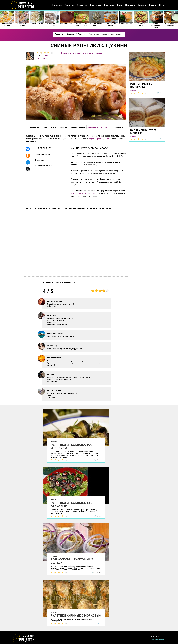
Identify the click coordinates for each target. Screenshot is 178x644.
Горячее (69, 5)
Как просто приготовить (24, 638)
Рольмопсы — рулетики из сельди (72, 561)
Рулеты (54, 442)
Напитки (130, 5)
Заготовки (96, 5)
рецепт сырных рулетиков (100, 139)
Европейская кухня (97, 127)
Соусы (153, 5)
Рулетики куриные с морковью (76, 616)
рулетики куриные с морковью (84, 193)
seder (45, 56)
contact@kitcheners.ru (159, 639)
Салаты (142, 5)
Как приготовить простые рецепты (23, 5)
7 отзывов (42, 59)
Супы (162, 5)
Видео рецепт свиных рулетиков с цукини (82, 53)
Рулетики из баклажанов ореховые (71, 505)
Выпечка (57, 5)
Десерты (82, 5)
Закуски (109, 5)
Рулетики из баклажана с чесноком (72, 447)
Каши (120, 5)
